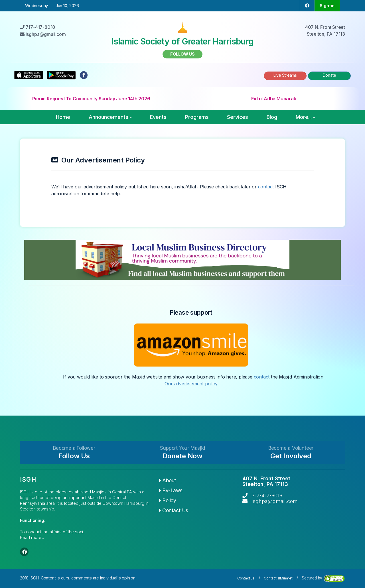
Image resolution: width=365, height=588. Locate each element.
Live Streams (285, 75)
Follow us (182, 54)
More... (305, 117)
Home (63, 117)
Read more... (32, 537)
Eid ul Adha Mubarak (274, 99)
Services (238, 117)
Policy (168, 500)
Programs (197, 117)
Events (158, 117)
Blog (272, 117)
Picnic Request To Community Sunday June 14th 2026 (91, 99)
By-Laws (171, 490)
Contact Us (174, 510)
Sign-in (327, 6)
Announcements (110, 117)
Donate (329, 75)
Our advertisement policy (191, 384)
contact (266, 187)
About (168, 480)
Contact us (246, 578)
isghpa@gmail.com (275, 501)
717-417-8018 (267, 496)
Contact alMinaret (278, 578)
